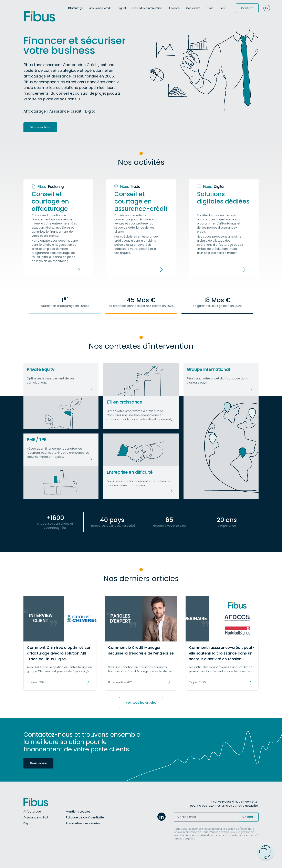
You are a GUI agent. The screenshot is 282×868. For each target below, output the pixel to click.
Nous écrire (38, 763)
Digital (122, 8)
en (267, 8)
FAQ (222, 8)
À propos (174, 8)
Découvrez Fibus (40, 127)
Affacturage (75, 8)
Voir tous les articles (141, 703)
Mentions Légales (78, 812)
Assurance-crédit (100, 8)
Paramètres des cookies (83, 823)
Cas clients (193, 8)
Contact (247, 8)
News (210, 8)
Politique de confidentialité (85, 817)
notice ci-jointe (186, 839)
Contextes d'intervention (147, 8)
